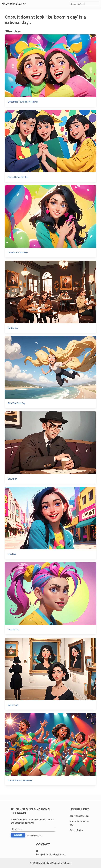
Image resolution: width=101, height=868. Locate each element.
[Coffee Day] (50, 297)
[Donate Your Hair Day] (50, 221)
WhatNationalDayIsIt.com (59, 863)
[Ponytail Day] (50, 598)
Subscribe (18, 835)
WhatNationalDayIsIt (14, 4)
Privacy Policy (76, 830)
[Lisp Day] (50, 523)
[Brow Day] (50, 448)
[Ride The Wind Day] (50, 372)
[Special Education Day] (50, 146)
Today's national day (79, 816)
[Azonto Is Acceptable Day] (50, 749)
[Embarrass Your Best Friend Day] (50, 71)
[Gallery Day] (50, 674)
